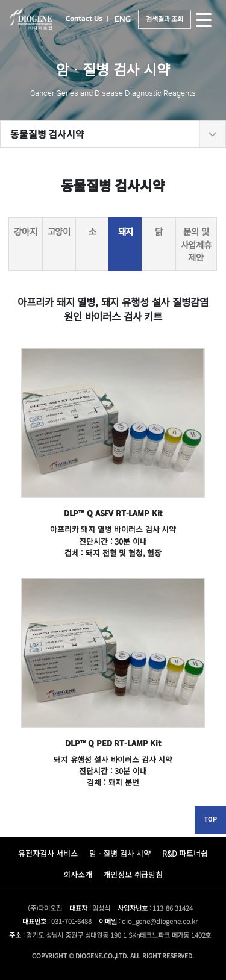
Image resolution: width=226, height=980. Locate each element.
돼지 (126, 231)
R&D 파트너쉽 (185, 853)
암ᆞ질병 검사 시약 (120, 853)
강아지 (26, 231)
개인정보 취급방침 (133, 874)
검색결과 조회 (165, 19)
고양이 (59, 231)
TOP (210, 819)
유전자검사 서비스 (48, 853)
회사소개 (77, 874)
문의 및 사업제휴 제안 (196, 244)
